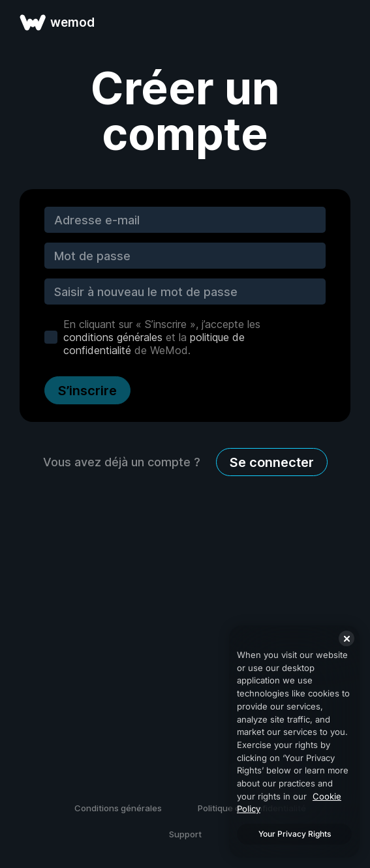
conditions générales (113, 337)
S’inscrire (87, 391)
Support (185, 834)
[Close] (347, 638)
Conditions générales (118, 808)
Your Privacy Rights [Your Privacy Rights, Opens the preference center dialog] (295, 834)
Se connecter (272, 462)
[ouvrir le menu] (345, 22)
